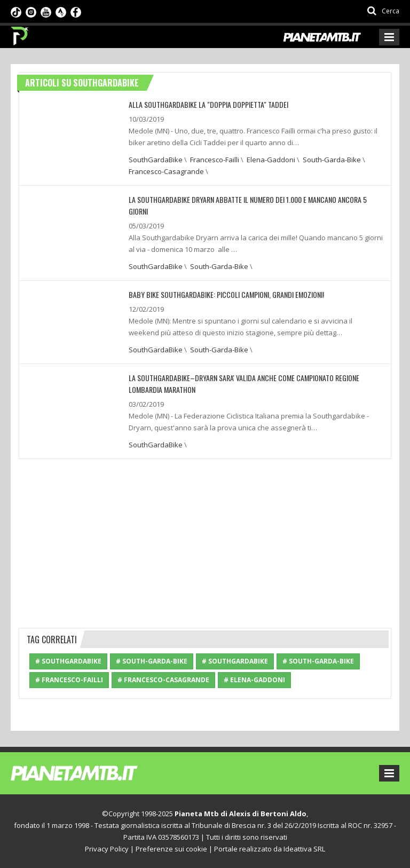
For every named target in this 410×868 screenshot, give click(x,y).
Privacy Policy (107, 849)
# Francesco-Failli (69, 680)
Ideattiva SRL (304, 849)
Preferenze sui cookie (171, 849)
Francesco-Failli (215, 160)
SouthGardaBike (156, 160)
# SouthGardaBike (68, 661)
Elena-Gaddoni (271, 160)
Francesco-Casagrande (166, 171)
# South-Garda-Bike (152, 661)
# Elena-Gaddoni (254, 680)
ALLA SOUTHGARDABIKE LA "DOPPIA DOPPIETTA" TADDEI (208, 104)
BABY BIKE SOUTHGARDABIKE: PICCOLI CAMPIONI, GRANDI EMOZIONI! (226, 294)
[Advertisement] (205, 542)
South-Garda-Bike (332, 160)
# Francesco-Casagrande (163, 680)
